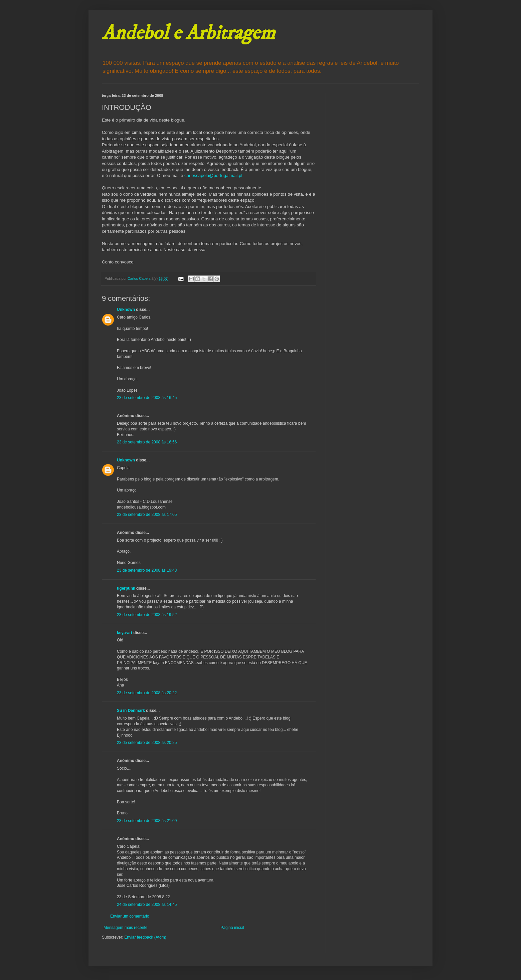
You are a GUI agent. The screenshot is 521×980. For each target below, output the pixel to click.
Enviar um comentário (130, 916)
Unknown (126, 310)
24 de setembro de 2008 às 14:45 (147, 905)
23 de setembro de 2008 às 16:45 (147, 398)
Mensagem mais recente (125, 928)
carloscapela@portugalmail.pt (213, 175)
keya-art (125, 633)
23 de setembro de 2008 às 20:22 (147, 693)
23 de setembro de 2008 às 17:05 (147, 515)
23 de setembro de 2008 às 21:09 (147, 821)
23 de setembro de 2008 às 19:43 (147, 570)
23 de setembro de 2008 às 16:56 (147, 442)
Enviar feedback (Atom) (145, 937)
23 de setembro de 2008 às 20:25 (147, 743)
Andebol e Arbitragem (188, 33)
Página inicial (232, 928)
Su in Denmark (131, 711)
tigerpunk (126, 588)
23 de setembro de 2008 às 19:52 (147, 615)
